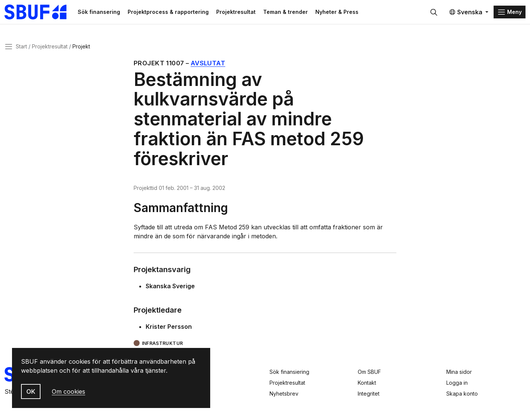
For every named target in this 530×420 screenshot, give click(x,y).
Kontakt (367, 383)
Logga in (457, 383)
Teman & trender (285, 12)
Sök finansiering (289, 372)
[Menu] (510, 12)
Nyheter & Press (337, 12)
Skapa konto (462, 394)
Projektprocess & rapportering (168, 12)
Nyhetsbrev (284, 394)
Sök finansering (99, 12)
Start (21, 46)
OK (31, 391)
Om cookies (69, 391)
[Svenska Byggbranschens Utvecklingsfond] (39, 12)
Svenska (466, 12)
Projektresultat (236, 12)
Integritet (369, 394)
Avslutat (208, 63)
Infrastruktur (163, 343)
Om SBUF (369, 372)
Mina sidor (459, 372)
